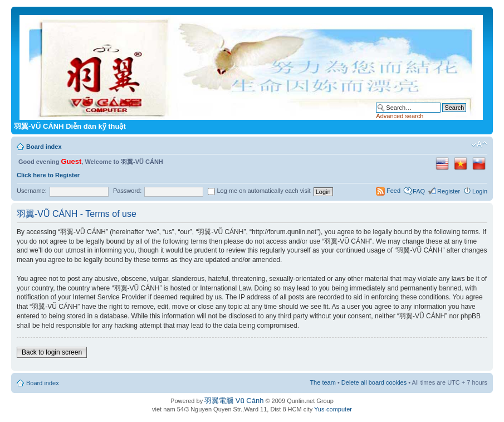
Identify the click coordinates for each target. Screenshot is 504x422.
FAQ (419, 191)
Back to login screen (52, 352)
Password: (127, 191)
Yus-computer (333, 409)
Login (480, 191)
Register (449, 191)
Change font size (479, 144)
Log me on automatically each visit (259, 191)
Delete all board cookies (374, 382)
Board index (44, 147)
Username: (32, 191)
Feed (393, 191)
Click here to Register (48, 175)
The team (322, 382)
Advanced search (400, 116)
